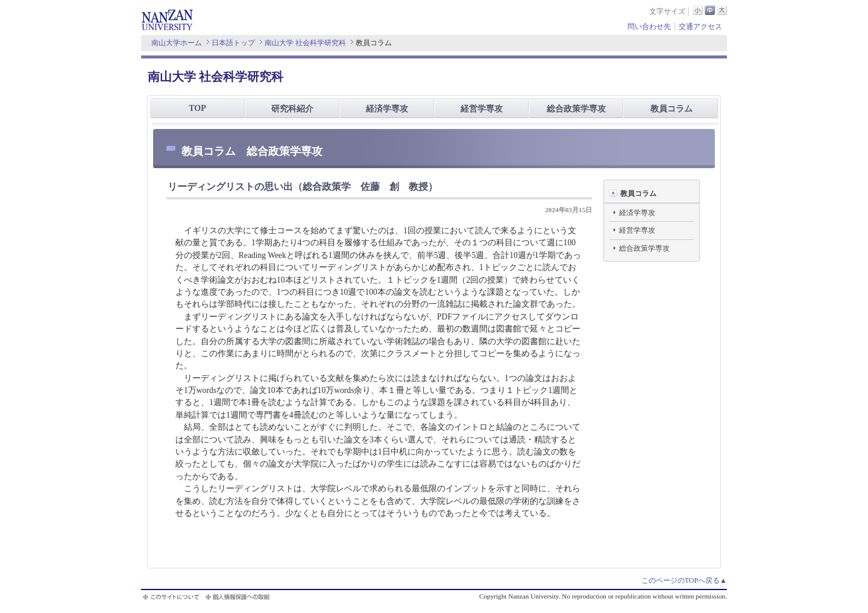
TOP (197, 108)
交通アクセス (700, 27)
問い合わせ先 (649, 27)
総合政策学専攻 (576, 109)
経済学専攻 (387, 109)
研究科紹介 (292, 109)
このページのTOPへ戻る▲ (684, 580)
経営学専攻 (482, 109)
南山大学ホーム (177, 43)
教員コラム (671, 109)
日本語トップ (233, 43)
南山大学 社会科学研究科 (305, 43)
